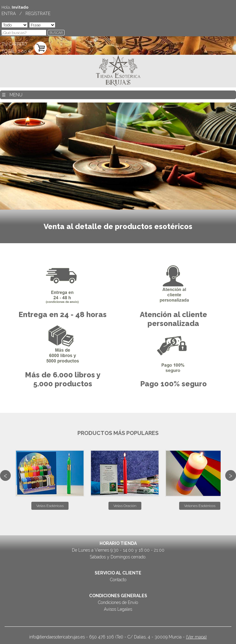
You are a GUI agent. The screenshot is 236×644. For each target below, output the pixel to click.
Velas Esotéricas (50, 506)
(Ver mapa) (196, 637)
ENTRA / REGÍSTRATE (26, 14)
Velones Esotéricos (200, 506)
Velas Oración (125, 506)
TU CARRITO (14, 44)
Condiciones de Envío (118, 602)
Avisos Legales (118, 609)
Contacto (118, 580)
